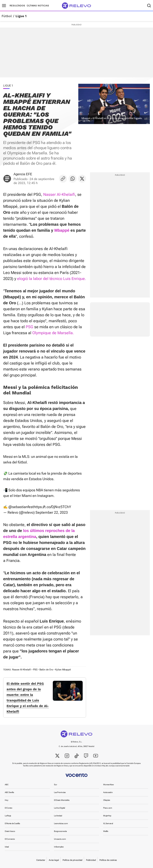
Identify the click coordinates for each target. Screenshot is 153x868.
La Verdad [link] (58, 816)
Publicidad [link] (91, 860)
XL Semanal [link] (108, 823)
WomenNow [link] (109, 785)
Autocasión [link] (108, 792)
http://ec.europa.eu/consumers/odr (116, 766)
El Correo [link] (9, 808)
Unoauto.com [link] (60, 839)
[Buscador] (149, 6)
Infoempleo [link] (59, 847)
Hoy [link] (6, 800)
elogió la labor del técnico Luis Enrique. (52, 279)
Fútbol (7, 16)
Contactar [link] (41, 860)
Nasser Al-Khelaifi (59, 194)
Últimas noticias (38, 6)
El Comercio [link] (10, 839)
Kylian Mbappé (63, 670)
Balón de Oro (46, 670)
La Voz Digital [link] (59, 808)
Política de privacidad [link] (72, 860)
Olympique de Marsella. (53, 333)
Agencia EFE (23, 174)
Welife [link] (106, 831)
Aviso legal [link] (54, 860)
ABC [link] (7, 785)
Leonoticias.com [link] (61, 823)
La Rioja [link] (8, 816)
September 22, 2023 (52, 512)
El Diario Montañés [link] (62, 800)
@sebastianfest (21, 507)
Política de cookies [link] (108, 860)
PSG (29, 327)
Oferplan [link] (107, 800)
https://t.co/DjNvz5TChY (52, 507)
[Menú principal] (4, 6)
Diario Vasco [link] (10, 831)
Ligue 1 (21, 16)
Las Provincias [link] (60, 792)
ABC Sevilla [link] (9, 792)
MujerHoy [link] (107, 816)
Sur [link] (55, 785)
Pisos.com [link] (108, 808)
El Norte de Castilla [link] (12, 823)
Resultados (17, 6)
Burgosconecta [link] (60, 831)
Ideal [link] (7, 847)
